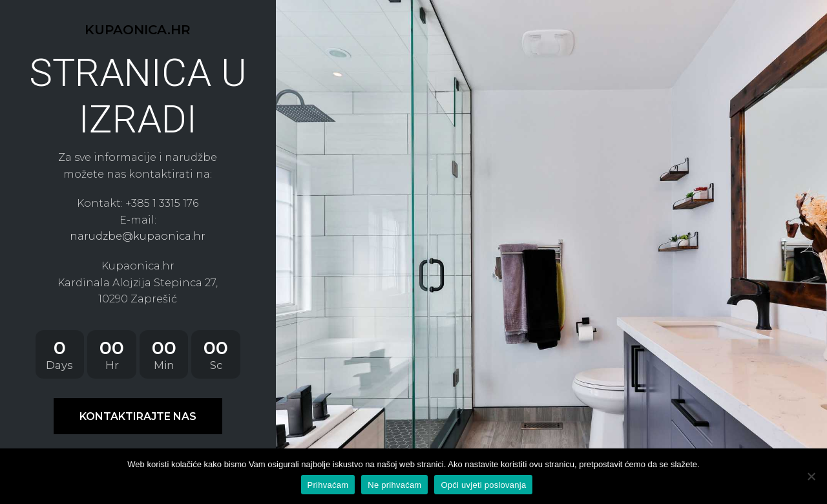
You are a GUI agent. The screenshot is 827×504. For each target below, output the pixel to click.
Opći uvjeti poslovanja (483, 485)
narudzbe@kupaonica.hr (138, 236)
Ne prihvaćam (394, 485)
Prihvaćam (328, 485)
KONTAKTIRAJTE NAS (138, 416)
